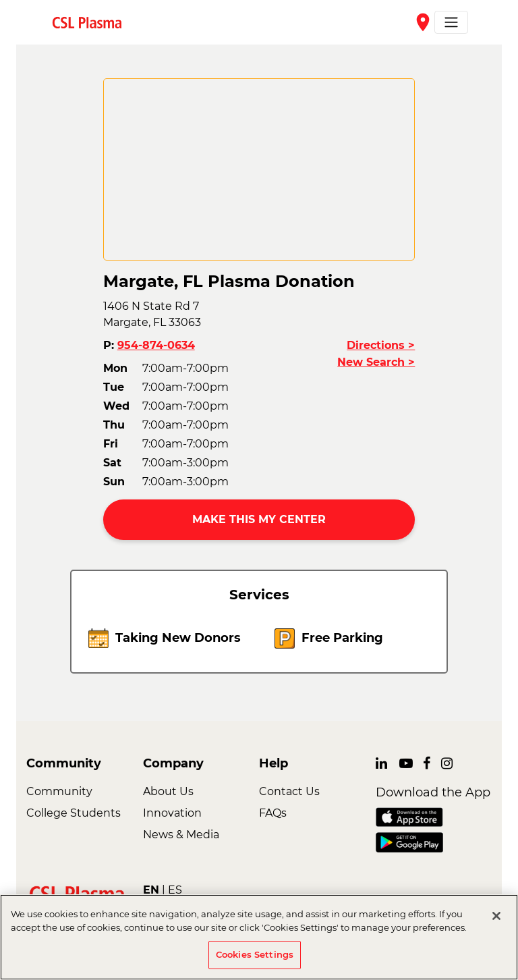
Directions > (381, 345)
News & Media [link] (181, 835)
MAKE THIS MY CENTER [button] (259, 519)
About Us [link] (168, 791)
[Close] (496, 916)
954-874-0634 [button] (156, 345)
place (423, 22)
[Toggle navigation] (451, 22)
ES (175, 890)
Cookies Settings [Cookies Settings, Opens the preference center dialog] (255, 954)
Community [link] (59, 791)
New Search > (376, 362)
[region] (259, 937)
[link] (92, 22)
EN (151, 890)
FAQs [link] (273, 813)
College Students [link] (74, 813)
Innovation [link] (172, 813)
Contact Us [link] (289, 791)
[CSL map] (259, 169)
